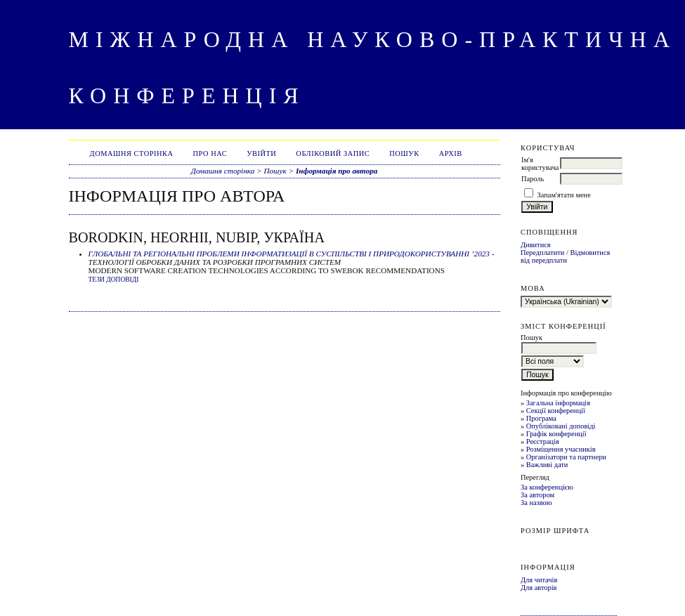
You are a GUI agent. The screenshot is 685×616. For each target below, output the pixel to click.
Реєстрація (543, 441)
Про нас (210, 153)
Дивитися (536, 245)
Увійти (261, 153)
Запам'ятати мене (564, 195)
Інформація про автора (337, 171)
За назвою (536, 503)
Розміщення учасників (561, 449)
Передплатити (542, 253)
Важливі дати (547, 465)
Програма (541, 418)
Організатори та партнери (566, 457)
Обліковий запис (333, 153)
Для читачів (539, 580)
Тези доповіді (114, 280)
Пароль (533, 179)
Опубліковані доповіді (561, 426)
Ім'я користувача (540, 164)
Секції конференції (556, 411)
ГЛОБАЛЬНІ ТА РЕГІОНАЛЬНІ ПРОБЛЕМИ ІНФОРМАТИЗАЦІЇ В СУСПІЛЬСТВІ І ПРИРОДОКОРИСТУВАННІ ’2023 (289, 254)
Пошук (404, 153)
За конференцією (547, 487)
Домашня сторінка (132, 153)
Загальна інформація (558, 403)
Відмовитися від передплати (565, 256)
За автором (537, 495)
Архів (451, 153)
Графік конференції (556, 434)
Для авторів (539, 588)
